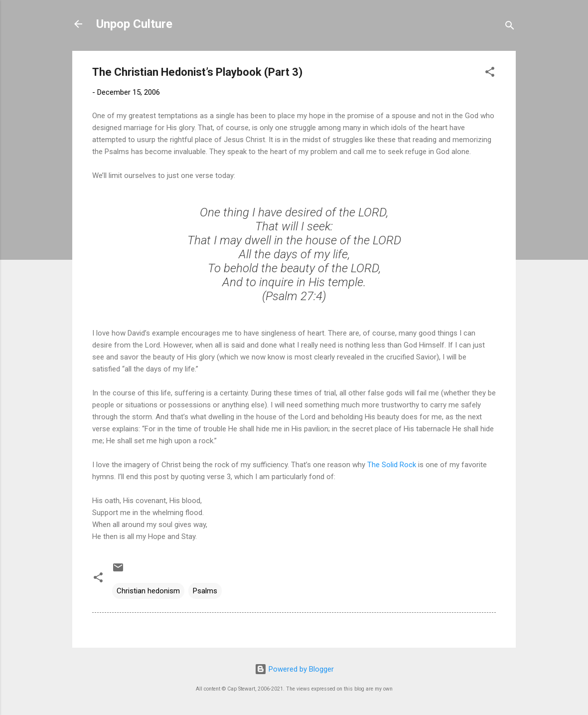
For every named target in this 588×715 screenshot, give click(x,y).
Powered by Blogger (294, 669)
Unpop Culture (134, 24)
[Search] (510, 27)
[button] (490, 74)
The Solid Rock (392, 465)
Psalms (205, 591)
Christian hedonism (148, 591)
